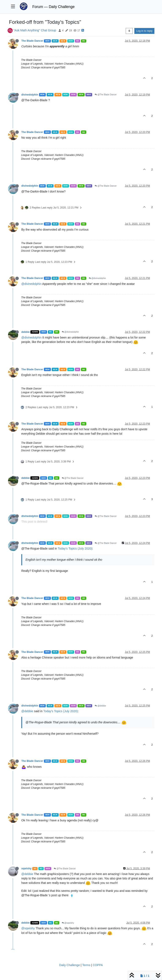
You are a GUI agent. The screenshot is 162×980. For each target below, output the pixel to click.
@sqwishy (68, 923)
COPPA (98, 965)
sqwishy (26, 868)
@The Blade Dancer (106, 95)
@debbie (100, 706)
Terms (86, 965)
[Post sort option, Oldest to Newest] (129, 31)
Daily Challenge (70, 965)
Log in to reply (144, 31)
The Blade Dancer (32, 41)
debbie (25, 332)
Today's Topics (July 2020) (75, 548)
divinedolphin (30, 95)
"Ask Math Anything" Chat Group (35, 30)
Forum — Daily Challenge (53, 7)
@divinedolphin (97, 278)
